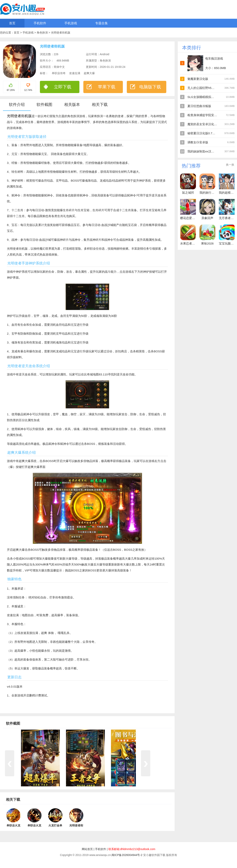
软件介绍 (17, 105)
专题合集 (102, 23)
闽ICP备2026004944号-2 (127, 855)
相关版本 (72, 105)
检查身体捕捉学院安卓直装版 (207, 115)
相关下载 (100, 105)
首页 (12, 23)
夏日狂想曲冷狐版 (199, 106)
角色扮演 (43, 33)
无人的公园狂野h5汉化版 (204, 88)
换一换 (230, 165)
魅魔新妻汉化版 (198, 79)
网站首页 (87, 849)
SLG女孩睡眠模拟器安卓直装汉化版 (211, 97)
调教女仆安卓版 (198, 142)
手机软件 (40, 23)
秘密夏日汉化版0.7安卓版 (204, 133)
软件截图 (44, 105)
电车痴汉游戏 (214, 58)
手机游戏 (71, 23)
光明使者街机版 (61, 33)
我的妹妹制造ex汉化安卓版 (205, 151)
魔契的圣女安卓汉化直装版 (205, 124)
